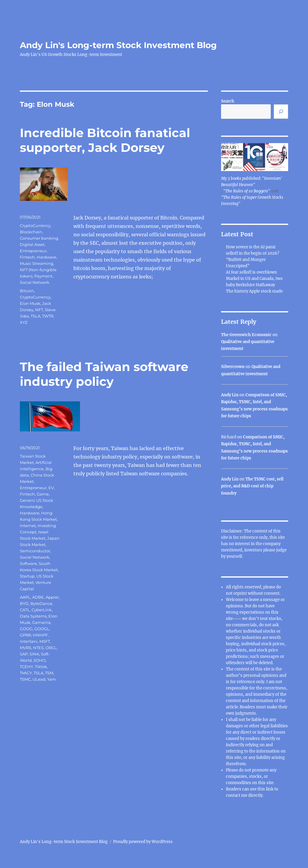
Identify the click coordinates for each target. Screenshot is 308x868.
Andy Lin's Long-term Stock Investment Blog (118, 45)
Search (228, 101)
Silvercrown (233, 367)
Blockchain (31, 232)
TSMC (25, 679)
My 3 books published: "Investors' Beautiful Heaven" (251, 182)
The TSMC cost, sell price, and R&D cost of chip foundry (252, 486)
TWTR (48, 316)
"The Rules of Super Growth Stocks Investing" (252, 201)
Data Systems (33, 616)
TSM (49, 673)
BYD (24, 603)
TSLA (35, 316)
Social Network (35, 282)
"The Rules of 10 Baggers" (247, 191)
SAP (24, 654)
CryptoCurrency (35, 225)
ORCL (51, 648)
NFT (39, 310)
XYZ (24, 322)
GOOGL (42, 629)
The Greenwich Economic (246, 335)
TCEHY (26, 667)
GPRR (25, 635)
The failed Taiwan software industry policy (104, 374)
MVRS (26, 648)
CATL (25, 610)
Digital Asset (32, 244)
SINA (34, 654)
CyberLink (42, 610)
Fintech (27, 257)
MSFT (45, 641)
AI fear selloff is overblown (251, 272)
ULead (39, 679)
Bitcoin (27, 291)
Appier (52, 597)
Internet (28, 526)
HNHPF (40, 635)
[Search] (281, 112)
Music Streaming (37, 263)
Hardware (46, 257)
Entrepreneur (33, 251)
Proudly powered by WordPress (143, 842)
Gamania (41, 622)
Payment (43, 276)
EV (51, 488)
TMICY (26, 673)
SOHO (40, 660)
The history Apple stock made (254, 291)
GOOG (26, 629)
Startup (27, 576)
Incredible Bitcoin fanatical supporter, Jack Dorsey (105, 140)
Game (43, 494)
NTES (38, 648)
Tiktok (41, 667)
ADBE (38, 597)
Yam (52, 679)
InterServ (29, 641)
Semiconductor (35, 551)
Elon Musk (30, 303)
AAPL (25, 597)
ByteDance (41, 603)
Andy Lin (230, 395)
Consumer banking (39, 238)
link (270, 789)
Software (28, 563)
